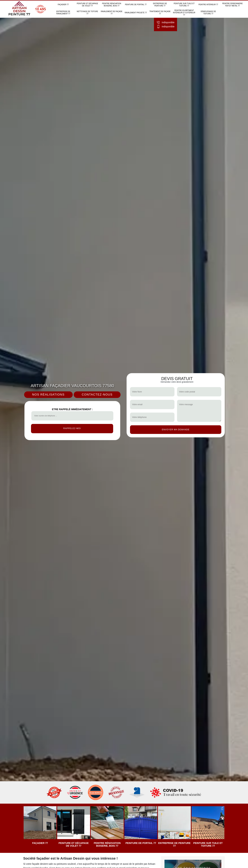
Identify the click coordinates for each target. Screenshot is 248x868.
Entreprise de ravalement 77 (63, 13)
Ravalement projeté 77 (136, 13)
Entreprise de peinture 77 (160, 5)
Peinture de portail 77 (136, 5)
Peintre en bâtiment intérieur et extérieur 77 (184, 13)
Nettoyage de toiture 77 (87, 13)
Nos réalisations (48, 395)
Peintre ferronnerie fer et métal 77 (232, 5)
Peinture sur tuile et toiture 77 (184, 5)
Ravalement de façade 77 (112, 13)
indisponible (166, 22)
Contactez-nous (97, 395)
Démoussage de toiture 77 (208, 13)
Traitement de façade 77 (160, 13)
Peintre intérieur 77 (208, 5)
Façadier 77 (63, 5)
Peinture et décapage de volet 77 (87, 5)
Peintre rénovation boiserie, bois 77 (112, 5)
